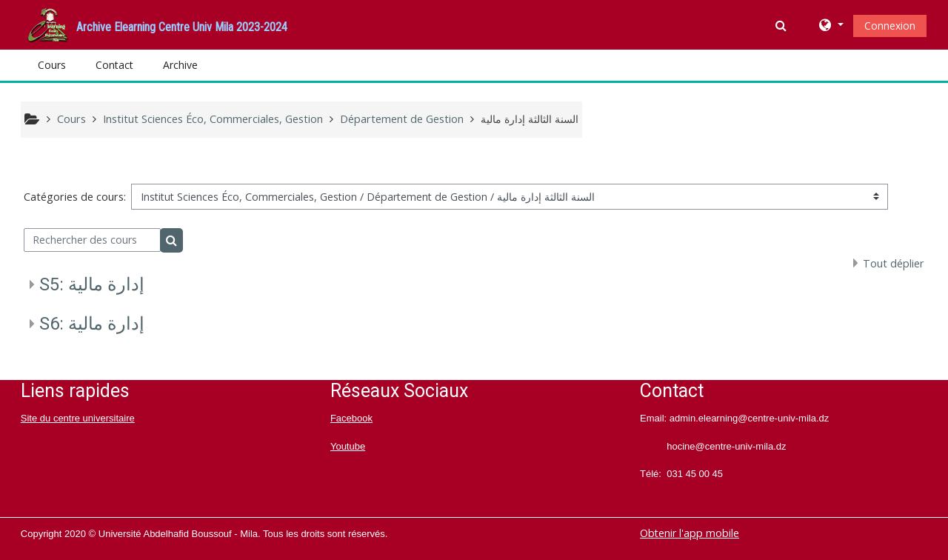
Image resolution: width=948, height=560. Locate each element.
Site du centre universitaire (78, 418)
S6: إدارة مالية (92, 324)
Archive (180, 65)
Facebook (351, 418)
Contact (114, 65)
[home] (48, 23)
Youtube (348, 446)
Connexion (890, 26)
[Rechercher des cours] (92, 240)
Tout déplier (894, 263)
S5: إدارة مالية (92, 284)
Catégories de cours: (75, 197)
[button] (782, 25)
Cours (52, 65)
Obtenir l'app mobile (690, 533)
